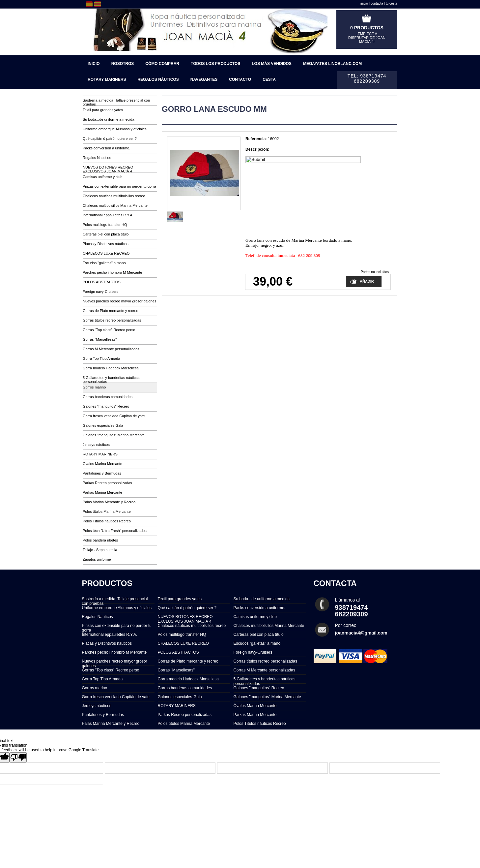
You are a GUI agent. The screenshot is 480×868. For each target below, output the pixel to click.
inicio (364, 3)
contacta (377, 3)
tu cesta (392, 3)
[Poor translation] (18, 757)
